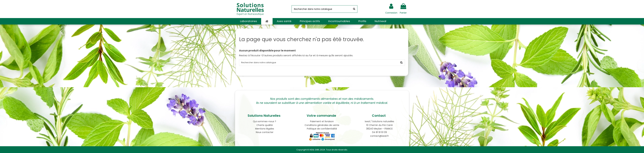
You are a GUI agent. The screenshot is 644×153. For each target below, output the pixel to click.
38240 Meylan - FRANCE (379, 129)
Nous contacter (265, 132)
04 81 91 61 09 (379, 132)
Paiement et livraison (322, 121)
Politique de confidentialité (322, 129)
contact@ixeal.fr (379, 136)
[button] (249, 21)
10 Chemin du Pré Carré (379, 125)
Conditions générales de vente (322, 125)
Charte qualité (265, 125)
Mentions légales (265, 129)
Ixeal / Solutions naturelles (379, 121)
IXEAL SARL (314, 150)
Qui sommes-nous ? (265, 121)
